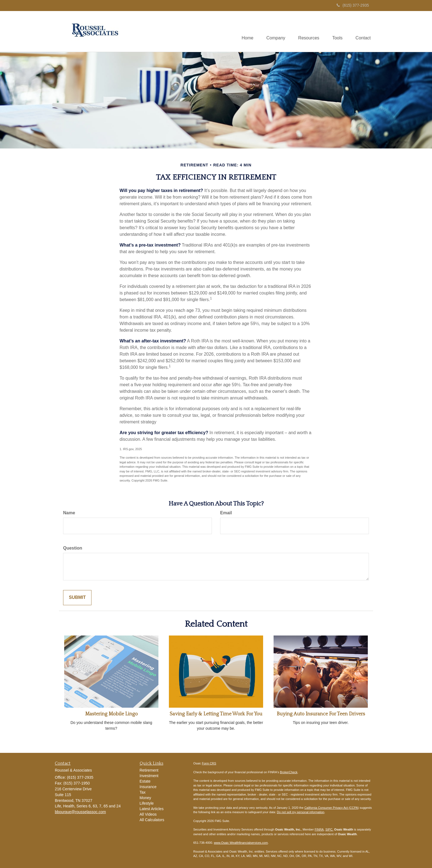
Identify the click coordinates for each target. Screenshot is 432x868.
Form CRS (209, 763)
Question (73, 548)
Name (69, 513)
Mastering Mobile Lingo (111, 714)
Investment (149, 776)
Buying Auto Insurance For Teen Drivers (321, 714)
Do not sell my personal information (301, 812)
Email (226, 513)
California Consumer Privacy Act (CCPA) (332, 808)
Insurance (148, 787)
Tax (143, 792)
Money (145, 798)
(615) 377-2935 (353, 5)
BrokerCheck (289, 772)
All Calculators (152, 820)
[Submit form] (77, 598)
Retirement (149, 770)
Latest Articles (152, 809)
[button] (273, 31)
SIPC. (329, 829)
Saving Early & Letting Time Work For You (216, 714)
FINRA (319, 829)
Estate (145, 781)
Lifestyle (147, 803)
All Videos (148, 814)
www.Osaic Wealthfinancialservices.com (241, 843)
